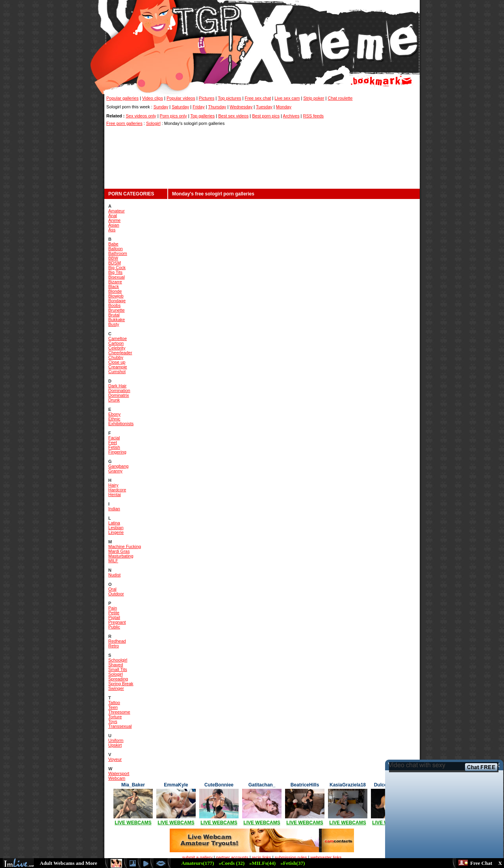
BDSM (115, 263)
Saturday (180, 107)
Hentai (115, 494)
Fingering (117, 452)
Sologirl (153, 123)
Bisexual (117, 277)
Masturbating (121, 556)
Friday (199, 107)
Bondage (117, 301)
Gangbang (118, 466)
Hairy (113, 485)
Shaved (116, 665)
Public (114, 627)
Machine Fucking (125, 546)
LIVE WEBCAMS (133, 823)
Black (114, 286)
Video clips (153, 98)
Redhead (117, 641)
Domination (119, 390)
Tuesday (264, 107)
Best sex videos (233, 116)
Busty (114, 324)
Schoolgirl (118, 660)
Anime (114, 220)
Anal (113, 216)
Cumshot (117, 372)
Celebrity (117, 348)
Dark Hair (117, 386)
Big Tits (115, 272)
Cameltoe (118, 338)
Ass (112, 230)
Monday (284, 107)
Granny (115, 471)
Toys (113, 721)
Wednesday (241, 107)
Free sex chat (258, 98)
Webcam (117, 778)
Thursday (217, 107)
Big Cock (117, 268)
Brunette (117, 310)
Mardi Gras (119, 551)
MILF (113, 561)
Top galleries (202, 116)
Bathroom (118, 253)
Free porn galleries (124, 123)
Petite (114, 613)
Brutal (114, 315)
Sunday (161, 107)
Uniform (116, 740)
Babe (113, 244)
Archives (291, 116)
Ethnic (114, 419)
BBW (113, 258)
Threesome (119, 712)
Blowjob (116, 296)
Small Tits (118, 669)
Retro (114, 646)
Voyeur (115, 759)
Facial (114, 438)
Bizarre (115, 282)
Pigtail (114, 617)
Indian (114, 509)
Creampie (118, 367)
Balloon (116, 249)
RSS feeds (313, 116)
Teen (113, 707)
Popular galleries (122, 98)
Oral (112, 589)
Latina (114, 523)
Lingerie (116, 532)
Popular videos (181, 98)
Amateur (117, 211)
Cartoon (116, 343)
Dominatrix (119, 395)
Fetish (114, 447)
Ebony (114, 414)
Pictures (207, 98)
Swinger (116, 688)
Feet (113, 442)
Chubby (116, 357)
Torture (115, 717)
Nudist (114, 575)
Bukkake (117, 320)
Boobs (114, 305)
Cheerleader (120, 353)
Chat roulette (340, 98)
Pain (113, 608)
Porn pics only (173, 116)
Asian (114, 225)
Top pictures (229, 98)
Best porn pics (266, 116)
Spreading (118, 679)
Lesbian (116, 528)
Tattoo (114, 703)
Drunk (114, 400)
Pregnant (117, 622)
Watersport (119, 773)
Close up (117, 362)
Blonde (115, 291)
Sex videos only (141, 116)
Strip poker (314, 98)
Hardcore (117, 490)
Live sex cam (287, 98)
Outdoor (116, 594)
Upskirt (115, 745)
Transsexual (120, 726)
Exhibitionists (121, 424)
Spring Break (121, 684)
